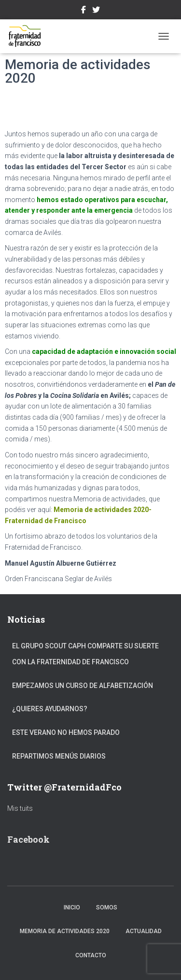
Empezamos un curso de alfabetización (83, 686)
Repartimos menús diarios (59, 756)
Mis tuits (20, 808)
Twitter (96, 11)
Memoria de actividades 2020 (65, 931)
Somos (107, 907)
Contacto (91, 955)
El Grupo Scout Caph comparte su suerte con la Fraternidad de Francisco (85, 654)
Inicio (72, 907)
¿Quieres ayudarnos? (50, 709)
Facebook (84, 11)
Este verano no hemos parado (66, 732)
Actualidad (144, 931)
